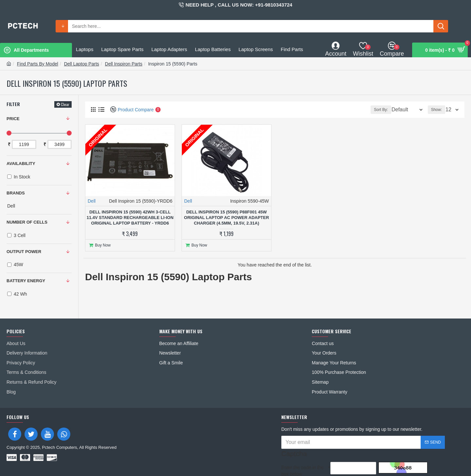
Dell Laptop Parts (82, 64)
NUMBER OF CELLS (27, 222)
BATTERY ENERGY (26, 281)
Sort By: (377, 110)
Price (13, 119)
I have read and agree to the (329, 466)
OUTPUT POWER (24, 252)
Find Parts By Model (38, 64)
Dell (92, 201)
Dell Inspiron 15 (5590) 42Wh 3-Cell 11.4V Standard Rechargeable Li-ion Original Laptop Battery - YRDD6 (130, 218)
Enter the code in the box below (302, 452)
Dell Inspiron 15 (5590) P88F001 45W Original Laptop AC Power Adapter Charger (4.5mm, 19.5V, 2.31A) (227, 218)
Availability (21, 164)
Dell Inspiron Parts (124, 64)
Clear (65, 104)
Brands (16, 193)
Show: (438, 110)
